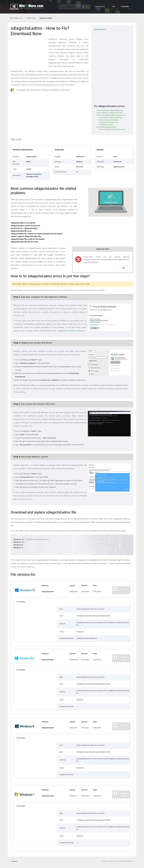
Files (114, 7)
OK (123, 268)
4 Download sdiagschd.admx (106, 127)
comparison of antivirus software (71, 331)
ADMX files (31, 18)
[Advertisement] (29, 52)
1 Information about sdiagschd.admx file (110, 111)
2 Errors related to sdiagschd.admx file (109, 113)
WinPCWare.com (16, 18)
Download (124, 590)
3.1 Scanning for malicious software (110, 118)
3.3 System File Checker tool (108, 122)
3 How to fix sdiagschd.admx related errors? (111, 115)
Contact (14, 861)
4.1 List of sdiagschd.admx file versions (112, 129)
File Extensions (100, 7)
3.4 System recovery (106, 125)
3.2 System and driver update (109, 120)
